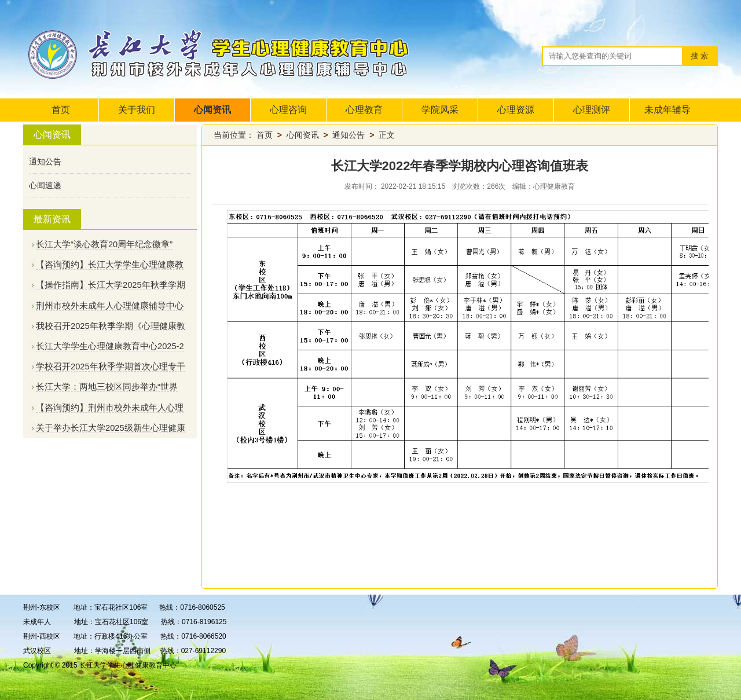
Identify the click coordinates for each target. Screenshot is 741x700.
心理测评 (592, 110)
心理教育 (364, 110)
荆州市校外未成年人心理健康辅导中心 (110, 306)
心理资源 (516, 110)
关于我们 (137, 110)
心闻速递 (45, 185)
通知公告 (45, 162)
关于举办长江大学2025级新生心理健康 (111, 428)
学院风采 (440, 110)
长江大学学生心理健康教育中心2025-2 (110, 346)
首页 (61, 110)
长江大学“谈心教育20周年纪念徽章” (104, 244)
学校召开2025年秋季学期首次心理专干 (111, 367)
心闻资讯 (212, 110)
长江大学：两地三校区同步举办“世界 (107, 387)
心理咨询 (288, 110)
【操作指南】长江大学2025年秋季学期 (111, 285)
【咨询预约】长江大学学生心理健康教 (110, 265)
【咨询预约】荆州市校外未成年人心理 (110, 408)
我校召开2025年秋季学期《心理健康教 (111, 326)
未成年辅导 (667, 110)
